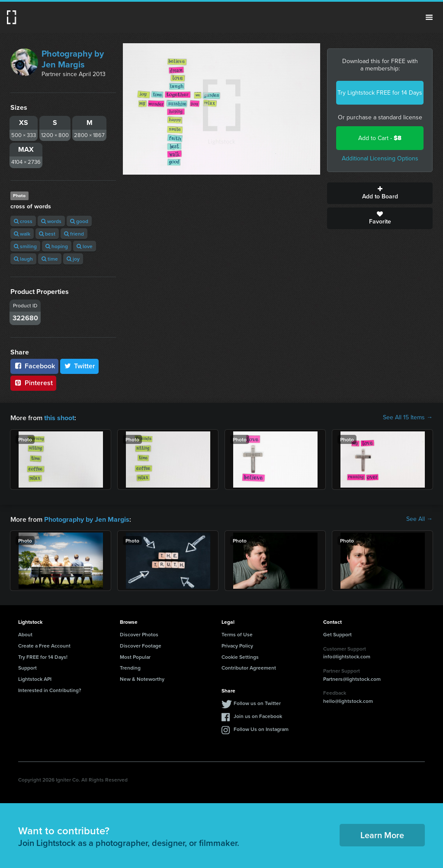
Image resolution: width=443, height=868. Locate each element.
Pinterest (33, 383)
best (47, 234)
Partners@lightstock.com (352, 678)
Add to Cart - (380, 138)
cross (23, 221)
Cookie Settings (240, 656)
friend (74, 234)
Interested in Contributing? (50, 689)
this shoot (59, 417)
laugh (23, 259)
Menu (429, 17)
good (79, 221)
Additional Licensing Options (380, 158)
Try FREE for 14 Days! (43, 656)
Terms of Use (237, 633)
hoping (57, 246)
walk (22, 234)
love (85, 246)
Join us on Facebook (258, 715)
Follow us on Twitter (257, 702)
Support (27, 667)
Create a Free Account (44, 645)
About (25, 633)
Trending (130, 667)
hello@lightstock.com (348, 700)
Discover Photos (139, 633)
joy (73, 259)
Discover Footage (141, 645)
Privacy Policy (237, 645)
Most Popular (135, 656)
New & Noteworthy (142, 678)
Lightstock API (35, 678)
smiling (25, 246)
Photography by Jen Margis (73, 59)
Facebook (34, 366)
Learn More (382, 834)
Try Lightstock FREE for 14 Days (380, 93)
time (50, 259)
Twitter (80, 366)
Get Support (337, 633)
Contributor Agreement (249, 667)
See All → (419, 519)
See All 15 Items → (408, 418)
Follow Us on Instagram (261, 728)
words (51, 221)
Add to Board (380, 193)
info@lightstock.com (347, 656)
